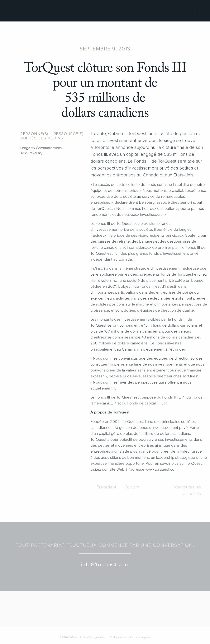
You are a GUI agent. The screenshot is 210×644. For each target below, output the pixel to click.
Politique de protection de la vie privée (131, 637)
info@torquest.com (105, 565)
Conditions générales (94, 637)
